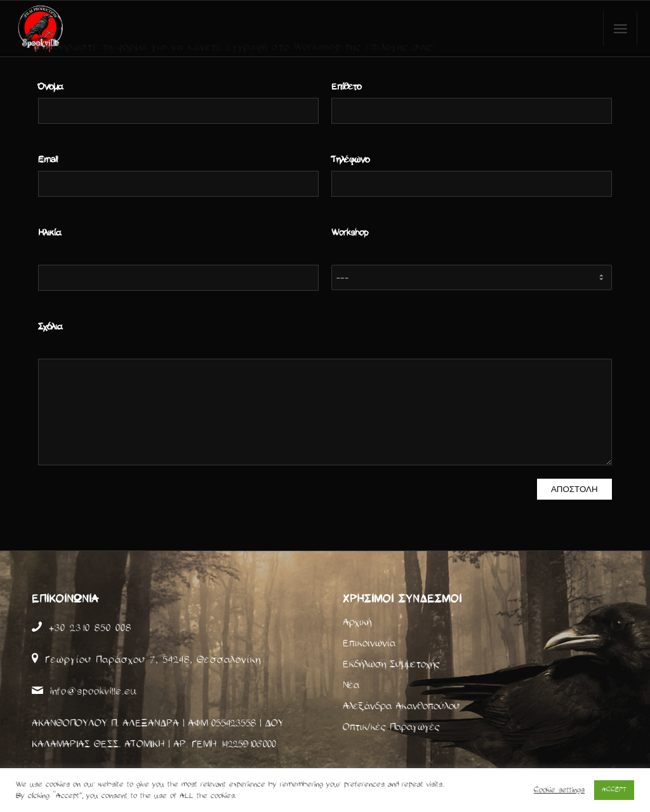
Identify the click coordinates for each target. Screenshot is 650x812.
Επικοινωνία (369, 643)
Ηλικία (50, 233)
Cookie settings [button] (559, 790)
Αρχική (357, 622)
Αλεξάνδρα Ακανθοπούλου (401, 706)
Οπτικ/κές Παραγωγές (391, 727)
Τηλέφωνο (350, 160)
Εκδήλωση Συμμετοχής (391, 664)
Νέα (351, 685)
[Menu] (620, 29)
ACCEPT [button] (614, 790)
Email (48, 160)
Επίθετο (346, 87)
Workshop (350, 233)
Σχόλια (50, 327)
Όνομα (50, 87)
